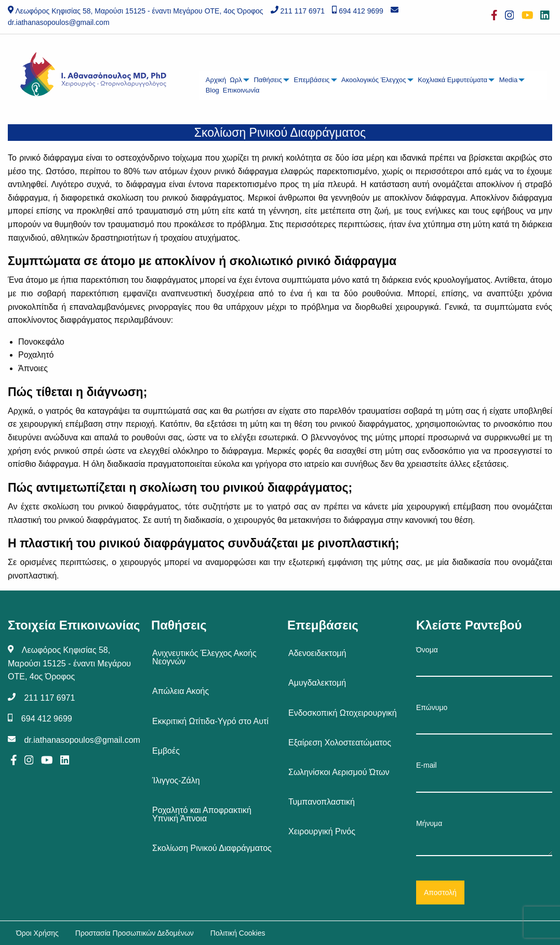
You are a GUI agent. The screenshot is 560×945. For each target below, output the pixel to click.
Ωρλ (236, 80)
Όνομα (484, 661)
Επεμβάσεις (311, 80)
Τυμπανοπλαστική (322, 802)
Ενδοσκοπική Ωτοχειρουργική (343, 713)
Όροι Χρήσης (37, 933)
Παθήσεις (268, 80)
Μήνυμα (484, 838)
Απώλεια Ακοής (181, 691)
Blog (212, 90)
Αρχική (216, 80)
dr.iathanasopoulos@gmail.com (59, 22)
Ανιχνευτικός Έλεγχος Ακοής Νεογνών (204, 657)
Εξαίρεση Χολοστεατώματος (340, 743)
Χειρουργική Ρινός (322, 831)
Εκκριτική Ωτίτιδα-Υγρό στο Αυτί (210, 721)
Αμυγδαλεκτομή (317, 683)
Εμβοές (166, 751)
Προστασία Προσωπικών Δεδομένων (135, 933)
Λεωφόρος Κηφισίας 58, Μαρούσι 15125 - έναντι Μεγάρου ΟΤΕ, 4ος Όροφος (139, 11)
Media (508, 80)
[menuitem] (216, 80)
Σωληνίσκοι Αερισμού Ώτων (339, 772)
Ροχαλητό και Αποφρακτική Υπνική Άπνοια (202, 814)
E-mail (484, 777)
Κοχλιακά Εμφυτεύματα (452, 80)
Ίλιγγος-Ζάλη (176, 780)
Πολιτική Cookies (238, 933)
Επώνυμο (484, 719)
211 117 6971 (302, 11)
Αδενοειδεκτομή (317, 653)
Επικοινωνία (241, 90)
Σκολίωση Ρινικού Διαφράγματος (212, 848)
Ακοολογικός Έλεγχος (374, 80)
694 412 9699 (361, 11)
